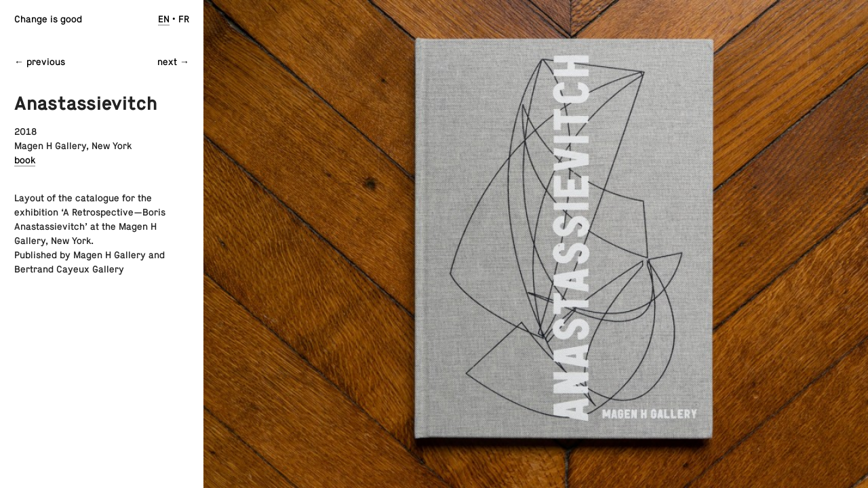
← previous (40, 62)
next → (173, 62)
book (25, 160)
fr (184, 19)
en (164, 19)
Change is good (48, 19)
